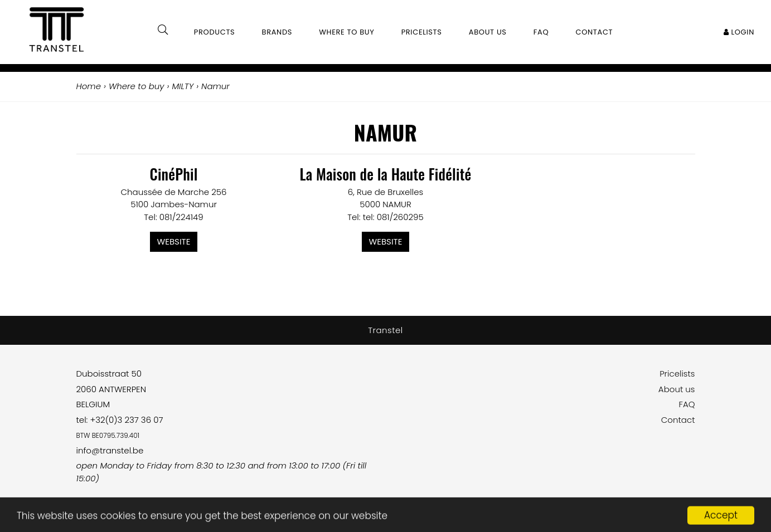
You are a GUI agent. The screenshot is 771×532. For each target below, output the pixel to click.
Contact (678, 420)
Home (89, 86)
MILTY (183, 86)
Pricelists (677, 374)
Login (739, 32)
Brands (277, 32)
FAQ (687, 404)
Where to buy (346, 32)
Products (215, 32)
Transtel (385, 330)
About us (677, 389)
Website (174, 241)
